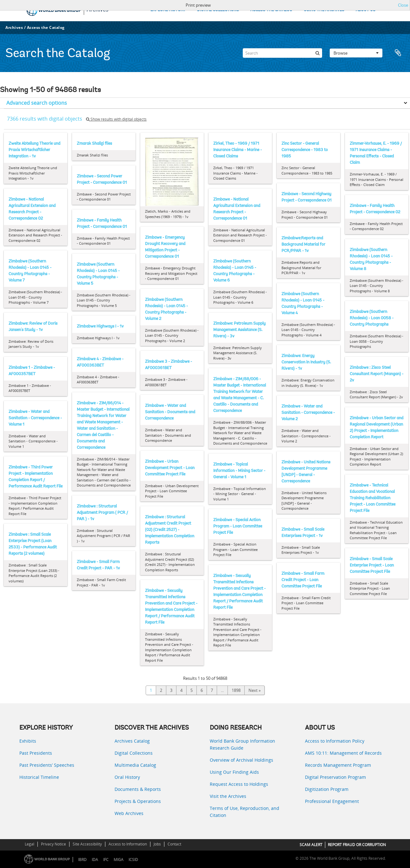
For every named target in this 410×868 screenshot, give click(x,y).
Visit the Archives (228, 796)
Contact (174, 844)
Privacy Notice (53, 844)
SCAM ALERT (311, 845)
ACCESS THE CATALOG (271, 10)
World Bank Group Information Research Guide (242, 744)
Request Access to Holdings (239, 784)
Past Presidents (36, 753)
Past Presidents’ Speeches (47, 765)
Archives (14, 27)
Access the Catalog (46, 27)
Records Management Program (338, 765)
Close (403, 5)
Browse (356, 53)
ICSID (133, 860)
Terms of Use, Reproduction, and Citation (245, 812)
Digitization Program (327, 789)
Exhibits (28, 741)
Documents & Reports (138, 789)
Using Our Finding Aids (234, 772)
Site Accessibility (87, 844)
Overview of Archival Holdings (241, 760)
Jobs (157, 844)
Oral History (127, 777)
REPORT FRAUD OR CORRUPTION (357, 845)
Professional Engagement (332, 801)
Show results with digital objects (116, 119)
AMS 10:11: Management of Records (343, 753)
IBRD (82, 860)
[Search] (282, 53)
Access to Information (128, 844)
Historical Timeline (39, 777)
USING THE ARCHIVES (324, 10)
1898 (236, 690)
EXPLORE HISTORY (168, 10)
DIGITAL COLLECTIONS (218, 10)
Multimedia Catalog (135, 765)
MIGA (119, 860)
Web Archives (129, 813)
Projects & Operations (138, 801)
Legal (30, 844)
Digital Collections (134, 753)
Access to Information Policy (335, 741)
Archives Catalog (132, 741)
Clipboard (398, 53)
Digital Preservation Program (335, 777)
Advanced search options (37, 103)
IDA (95, 860)
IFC (106, 860)
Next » (255, 690)
